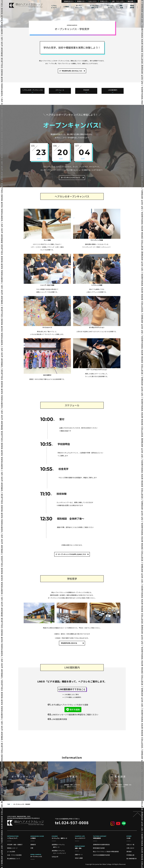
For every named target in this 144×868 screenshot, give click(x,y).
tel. (72, 823)
